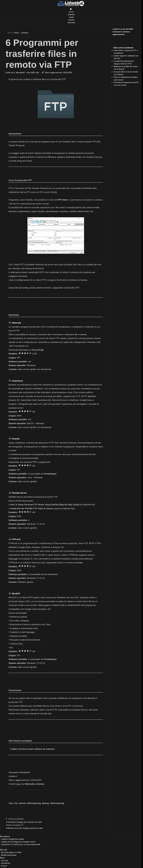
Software (71, 15)
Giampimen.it (6, 844)
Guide (71, 17)
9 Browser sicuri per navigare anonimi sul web (24, 828)
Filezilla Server (19, 493)
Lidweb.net (5, 842)
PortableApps (50, 659)
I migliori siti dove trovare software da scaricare (32, 749)
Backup (46, 803)
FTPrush (16, 539)
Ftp (16, 803)
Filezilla (16, 439)
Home (71, 12)
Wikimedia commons (34, 784)
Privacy (4, 866)
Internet (71, 20)
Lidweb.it (5, 839)
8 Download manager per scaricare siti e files (24, 822)
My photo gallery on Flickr (11, 852)
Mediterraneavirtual (9, 855)
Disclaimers (6, 863)
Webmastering (34, 803)
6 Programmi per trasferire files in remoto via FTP (42, 54)
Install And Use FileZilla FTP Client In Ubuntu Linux (35, 508)
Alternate (16, 323)
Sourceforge (38, 350)
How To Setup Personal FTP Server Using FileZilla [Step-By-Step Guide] (45, 505)
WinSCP (16, 594)
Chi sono (5, 860)
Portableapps (50, 474)
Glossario (71, 23)
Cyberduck (17, 381)
